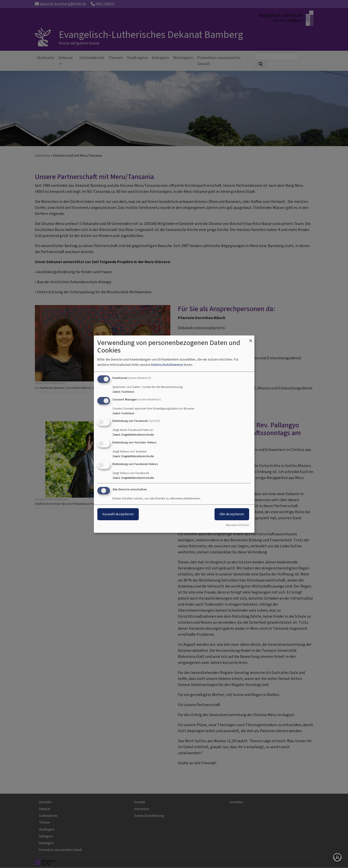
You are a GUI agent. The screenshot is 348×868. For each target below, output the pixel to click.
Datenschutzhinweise (167, 365)
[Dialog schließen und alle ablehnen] (251, 338)
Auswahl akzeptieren (118, 514)
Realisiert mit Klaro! (237, 525)
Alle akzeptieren (232, 514)
